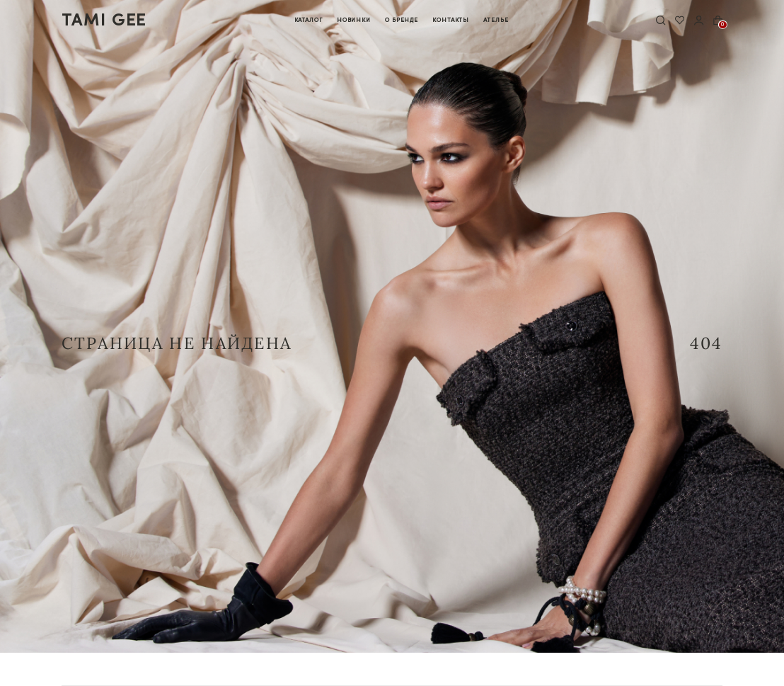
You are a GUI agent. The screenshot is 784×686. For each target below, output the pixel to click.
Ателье (496, 19)
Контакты (451, 19)
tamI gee (104, 20)
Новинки (354, 19)
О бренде (402, 19)
